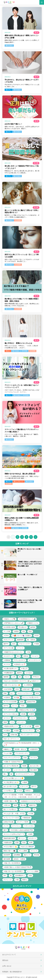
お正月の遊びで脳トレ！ (14, 124)
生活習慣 (18, 220)
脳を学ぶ (9, 90)
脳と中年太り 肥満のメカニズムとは (18, 343)
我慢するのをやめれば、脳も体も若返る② (20, 474)
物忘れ (8, 351)
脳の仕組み (9, 45)
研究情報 (24, 351)
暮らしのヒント (19, 481)
